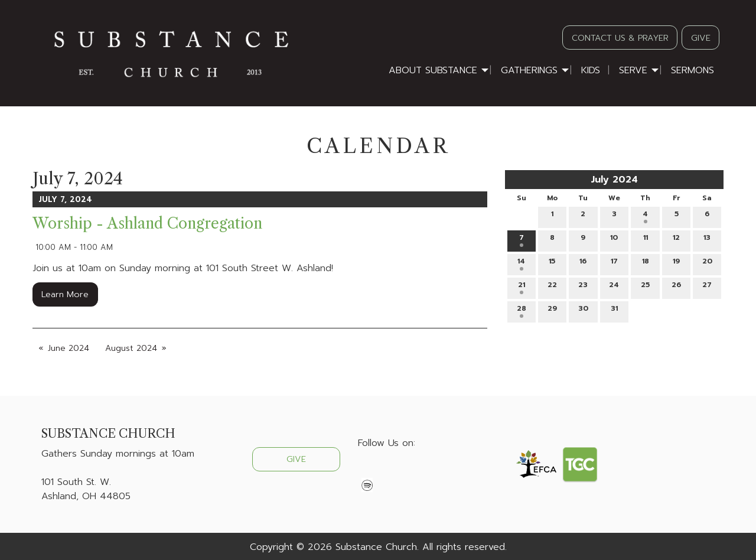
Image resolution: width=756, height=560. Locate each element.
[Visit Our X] (386, 471)
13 (707, 240)
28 (522, 310)
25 (645, 287)
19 (676, 263)
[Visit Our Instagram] (405, 471)
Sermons (693, 70)
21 (522, 287)
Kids (591, 70)
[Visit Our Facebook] (367, 471)
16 (583, 263)
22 (552, 287)
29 (552, 310)
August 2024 (131, 348)
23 (583, 287)
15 (552, 263)
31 (614, 310)
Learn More (65, 294)
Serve (633, 70)
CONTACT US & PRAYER (620, 38)
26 (676, 287)
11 (646, 240)
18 (646, 263)
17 (614, 263)
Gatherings (529, 70)
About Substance (433, 70)
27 (707, 287)
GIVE (701, 38)
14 (521, 263)
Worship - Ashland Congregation (147, 224)
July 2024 (614, 180)
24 (614, 287)
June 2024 (69, 348)
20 (707, 263)
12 (676, 240)
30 (583, 310)
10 (614, 240)
